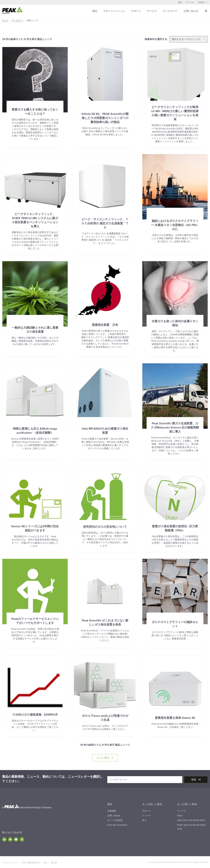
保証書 (54, 862)
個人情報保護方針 (31, 862)
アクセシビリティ (11, 862)
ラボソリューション (114, 11)
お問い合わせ (191, 11)
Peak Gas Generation (117, 824)
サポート (136, 11)
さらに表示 (107, 757)
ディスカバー (170, 11)
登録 (194, 779)
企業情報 (112, 810)
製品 (95, 11)
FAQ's (180, 815)
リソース (190, 2)
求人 (180, 2)
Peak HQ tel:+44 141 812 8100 (191, 819)
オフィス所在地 (115, 819)
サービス (152, 11)
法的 (45, 862)
